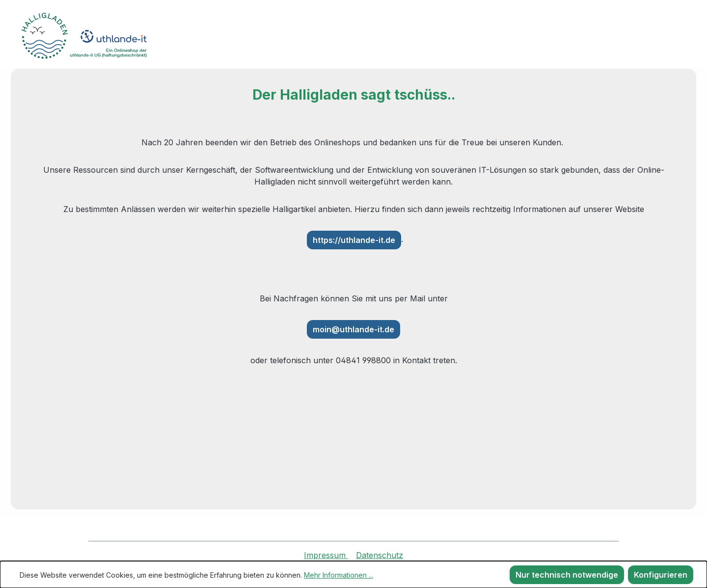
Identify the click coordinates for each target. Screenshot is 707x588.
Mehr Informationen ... (339, 575)
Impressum (326, 555)
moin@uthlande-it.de (353, 329)
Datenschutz (380, 555)
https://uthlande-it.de (354, 240)
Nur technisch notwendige (567, 575)
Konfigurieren (661, 575)
